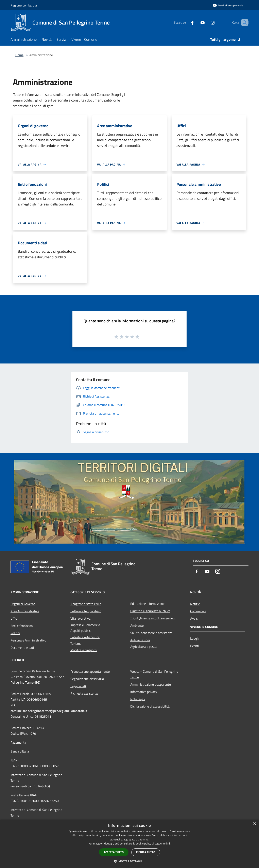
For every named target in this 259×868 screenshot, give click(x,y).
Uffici (14, 618)
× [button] (254, 824)
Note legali (138, 699)
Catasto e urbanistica (85, 637)
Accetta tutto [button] (114, 852)
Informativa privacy (144, 692)
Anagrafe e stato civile (86, 604)
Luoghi (195, 638)
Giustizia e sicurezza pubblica (150, 611)
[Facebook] (187, 22)
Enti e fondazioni (22, 626)
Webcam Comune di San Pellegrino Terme (154, 674)
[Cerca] (244, 22)
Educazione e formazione (147, 604)
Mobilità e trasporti (84, 650)
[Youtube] (197, 22)
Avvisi (194, 618)
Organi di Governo (23, 604)
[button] (129, 861)
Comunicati (198, 611)
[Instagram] (208, 22)
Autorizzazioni (140, 640)
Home (19, 55)
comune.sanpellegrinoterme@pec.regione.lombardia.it (49, 711)
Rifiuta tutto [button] (146, 852)
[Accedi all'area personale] (228, 5)
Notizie (195, 604)
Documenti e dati (22, 648)
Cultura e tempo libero (86, 611)
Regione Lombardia (24, 5)
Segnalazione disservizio (87, 679)
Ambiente (137, 625)
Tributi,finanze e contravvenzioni (153, 618)
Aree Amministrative (25, 611)
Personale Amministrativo (28, 640)
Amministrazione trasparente (151, 684)
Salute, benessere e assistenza (151, 633)
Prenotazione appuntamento (90, 671)
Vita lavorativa (80, 618)
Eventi (195, 646)
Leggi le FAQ (79, 686)
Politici (15, 633)
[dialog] (129, 844)
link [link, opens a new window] (168, 844)
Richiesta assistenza (84, 693)
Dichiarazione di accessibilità (150, 706)
